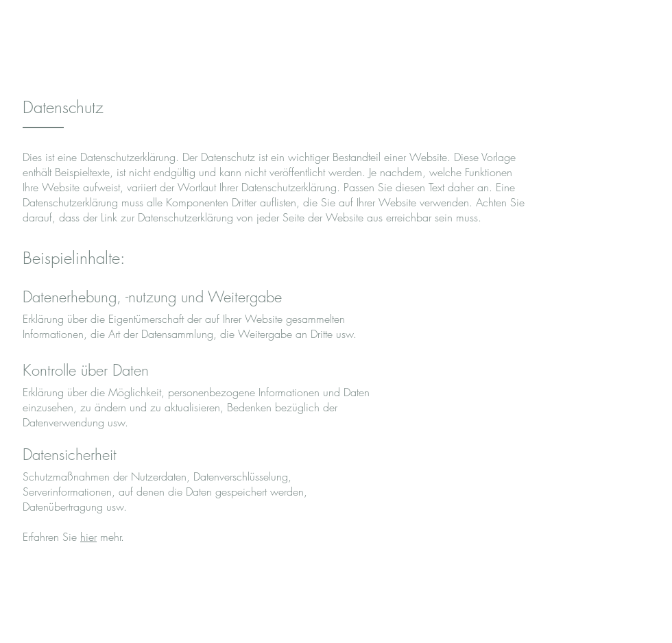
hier (88, 537)
